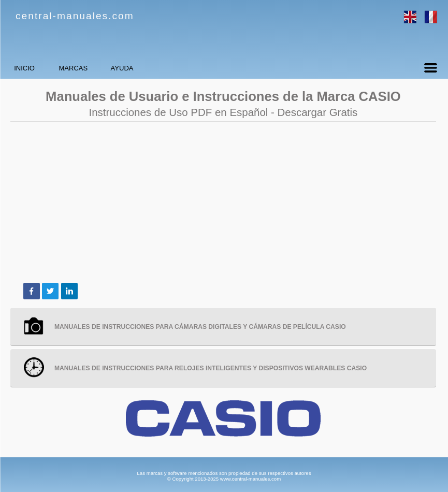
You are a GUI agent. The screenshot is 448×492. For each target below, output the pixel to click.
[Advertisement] (223, 202)
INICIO (39, 68)
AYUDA (194, 68)
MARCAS (117, 68)
